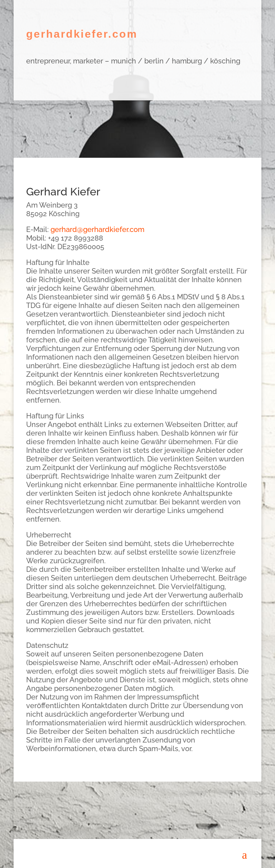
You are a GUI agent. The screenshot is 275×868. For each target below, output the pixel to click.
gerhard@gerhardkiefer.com (97, 229)
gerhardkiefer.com (82, 34)
